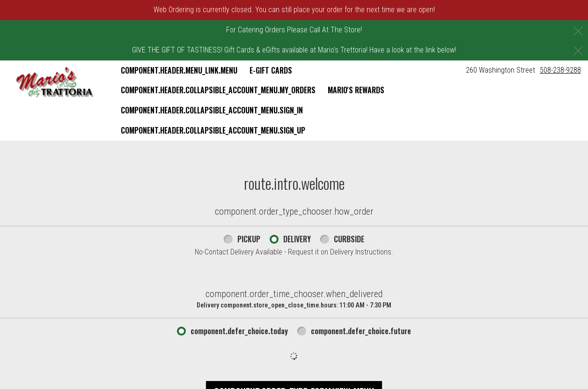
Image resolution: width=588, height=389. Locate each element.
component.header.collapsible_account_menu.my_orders (218, 90)
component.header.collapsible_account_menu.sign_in (212, 110)
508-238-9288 (560, 70)
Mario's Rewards (356, 90)
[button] (55, 82)
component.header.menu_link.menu (179, 70)
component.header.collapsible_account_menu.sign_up (213, 130)
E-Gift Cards (271, 70)
